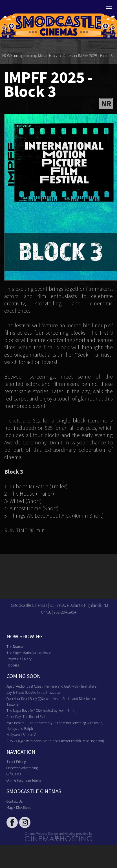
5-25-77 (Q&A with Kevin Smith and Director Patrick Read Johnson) (55, 741)
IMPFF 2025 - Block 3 (95, 55)
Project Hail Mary (19, 659)
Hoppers (13, 665)
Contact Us (15, 801)
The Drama (15, 646)
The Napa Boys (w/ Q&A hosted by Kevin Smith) (42, 710)
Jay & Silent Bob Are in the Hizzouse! (34, 692)
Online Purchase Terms (24, 780)
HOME (8, 55)
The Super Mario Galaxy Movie (29, 653)
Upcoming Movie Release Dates (46, 55)
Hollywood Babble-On (22, 734)
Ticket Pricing (16, 761)
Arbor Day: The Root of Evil (26, 716)
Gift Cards (14, 774)
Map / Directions (18, 807)
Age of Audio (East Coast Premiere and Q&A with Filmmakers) (52, 686)
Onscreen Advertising (22, 768)
